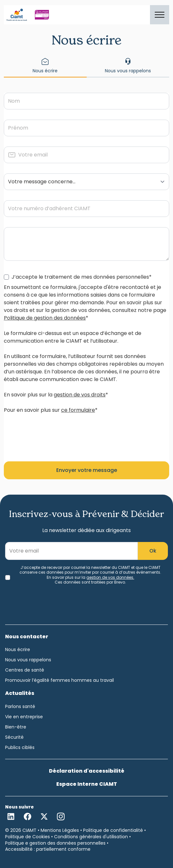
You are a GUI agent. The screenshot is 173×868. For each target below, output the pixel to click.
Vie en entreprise (24, 717)
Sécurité (14, 737)
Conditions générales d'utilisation (91, 837)
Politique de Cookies (28, 837)
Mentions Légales (60, 830)
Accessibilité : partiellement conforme (48, 849)
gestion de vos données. (110, 577)
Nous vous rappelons (28, 660)
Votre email (33, 155)
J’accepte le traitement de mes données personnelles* (82, 277)
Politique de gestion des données (45, 318)
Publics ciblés (20, 747)
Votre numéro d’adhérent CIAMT (49, 208)
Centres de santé (25, 670)
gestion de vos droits (80, 395)
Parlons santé (20, 706)
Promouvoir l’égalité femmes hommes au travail (59, 680)
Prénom (18, 128)
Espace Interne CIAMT (87, 784)
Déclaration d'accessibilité (87, 771)
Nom (14, 101)
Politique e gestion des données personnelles (55, 843)
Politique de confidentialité (113, 830)
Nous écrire (18, 649)
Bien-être (16, 727)
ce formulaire (78, 410)
